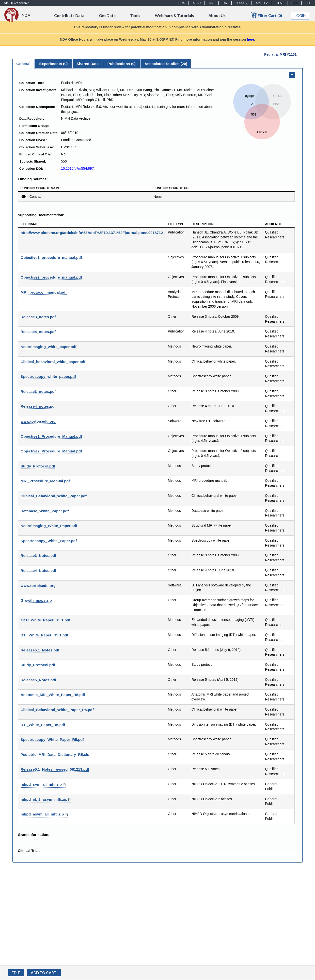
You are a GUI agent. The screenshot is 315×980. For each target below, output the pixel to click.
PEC (308, 3)
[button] (44, 973)
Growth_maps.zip (36, 600)
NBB (294, 3)
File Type (176, 224)
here (251, 39)
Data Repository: (32, 119)
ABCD (197, 3)
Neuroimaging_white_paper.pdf (49, 347)
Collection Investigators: (39, 90)
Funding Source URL (172, 188)
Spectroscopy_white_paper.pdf (48, 376)
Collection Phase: (33, 140)
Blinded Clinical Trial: (36, 154)
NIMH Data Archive (16, 3)
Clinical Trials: (30, 851)
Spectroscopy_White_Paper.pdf (49, 541)
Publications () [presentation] (122, 64)
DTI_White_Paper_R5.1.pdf (45, 635)
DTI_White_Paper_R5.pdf (43, 725)
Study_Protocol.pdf (38, 466)
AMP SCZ (262, 3)
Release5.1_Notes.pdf (40, 650)
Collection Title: (32, 83)
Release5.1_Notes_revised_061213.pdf (55, 769)
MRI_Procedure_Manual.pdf (45, 481)
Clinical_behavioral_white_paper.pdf (53, 362)
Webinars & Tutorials (174, 15)
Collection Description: (37, 107)
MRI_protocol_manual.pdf (44, 292)
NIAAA (242, 3)
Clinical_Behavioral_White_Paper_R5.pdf (57, 710)
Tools (135, 15)
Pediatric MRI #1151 (280, 54)
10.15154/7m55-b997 (77, 168)
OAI (225, 3)
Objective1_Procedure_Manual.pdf (51, 436)
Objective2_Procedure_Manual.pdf (51, 451)
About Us (217, 15)
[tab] (23, 64)
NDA (181, 3)
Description (203, 224)
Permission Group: (34, 126)
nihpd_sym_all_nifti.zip (41, 784)
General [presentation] (23, 64)
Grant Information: (34, 835)
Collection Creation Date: (39, 133)
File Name (29, 224)
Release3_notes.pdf (38, 317)
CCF (212, 3)
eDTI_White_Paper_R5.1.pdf (46, 620)
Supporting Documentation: (41, 215)
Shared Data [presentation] (88, 64)
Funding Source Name (40, 188)
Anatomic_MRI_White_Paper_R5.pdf (53, 695)
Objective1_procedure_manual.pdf (51, 257)
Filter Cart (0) (266, 15)
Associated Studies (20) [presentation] (166, 64)
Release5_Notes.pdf (39, 680)
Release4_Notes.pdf (39, 571)
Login (300, 16)
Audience (274, 224)
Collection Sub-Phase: (37, 147)
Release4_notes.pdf (38, 332)
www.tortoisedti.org (38, 421)
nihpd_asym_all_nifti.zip (42, 814)
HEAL (280, 3)
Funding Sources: (33, 179)
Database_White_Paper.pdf (45, 511)
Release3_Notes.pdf (39, 556)
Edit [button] (16, 973)
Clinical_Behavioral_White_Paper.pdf (54, 496)
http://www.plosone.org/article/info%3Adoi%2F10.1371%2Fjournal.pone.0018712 (92, 233)
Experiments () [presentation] (54, 64)
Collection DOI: (31, 169)
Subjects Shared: (33, 161)
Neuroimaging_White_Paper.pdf (49, 526)
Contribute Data (69, 15)
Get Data (107, 15)
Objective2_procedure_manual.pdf (51, 277)
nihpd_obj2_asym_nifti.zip (44, 799)
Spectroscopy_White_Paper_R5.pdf (52, 739)
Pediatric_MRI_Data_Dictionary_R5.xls (55, 755)
